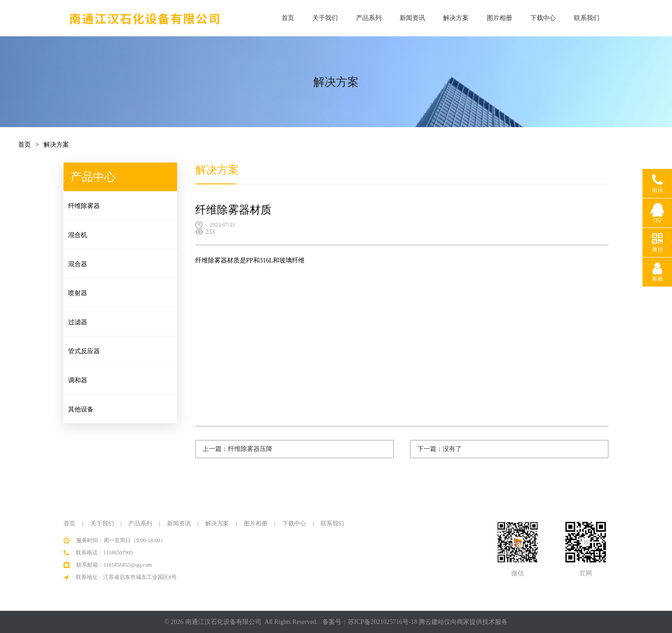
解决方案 (456, 18)
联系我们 (587, 18)
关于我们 (325, 18)
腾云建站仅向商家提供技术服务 (463, 622)
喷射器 (78, 293)
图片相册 (499, 18)
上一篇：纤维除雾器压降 (237, 449)
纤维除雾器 (84, 206)
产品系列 (369, 18)
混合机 (78, 235)
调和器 (78, 380)
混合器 (78, 264)
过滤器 (78, 322)
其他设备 (81, 409)
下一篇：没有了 (440, 449)
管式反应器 (84, 351)
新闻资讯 (412, 18)
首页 (288, 18)
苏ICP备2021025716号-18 (382, 622)
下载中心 (543, 18)
